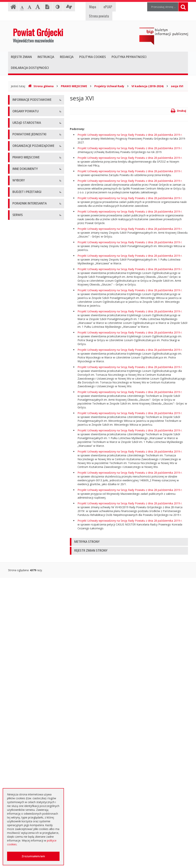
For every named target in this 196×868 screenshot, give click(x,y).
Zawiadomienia (22, 508)
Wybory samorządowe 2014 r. (31, 584)
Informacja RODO (24, 126)
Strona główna (41, 86)
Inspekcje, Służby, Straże (28, 286)
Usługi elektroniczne (25, 771)
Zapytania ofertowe (25, 691)
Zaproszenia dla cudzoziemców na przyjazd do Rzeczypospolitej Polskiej (34, 784)
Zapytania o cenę (23, 708)
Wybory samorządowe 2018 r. (31, 593)
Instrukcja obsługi (23, 109)
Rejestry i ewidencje (25, 500)
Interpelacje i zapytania (27, 555)
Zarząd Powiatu (22, 155)
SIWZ (16, 647)
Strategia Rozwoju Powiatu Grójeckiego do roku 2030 (29, 443)
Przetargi (18, 630)
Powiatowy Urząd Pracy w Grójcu (33, 277)
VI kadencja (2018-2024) (148, 86)
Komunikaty (20, 526)
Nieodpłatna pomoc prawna (30, 763)
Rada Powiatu (21, 146)
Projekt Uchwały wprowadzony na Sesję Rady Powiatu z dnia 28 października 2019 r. (130, 135)
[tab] (129, 542)
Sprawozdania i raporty (27, 465)
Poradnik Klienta (22, 745)
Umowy (17, 639)
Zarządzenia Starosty (26, 403)
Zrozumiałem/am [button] (33, 856)
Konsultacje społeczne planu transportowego (30, 536)
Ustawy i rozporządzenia (28, 474)
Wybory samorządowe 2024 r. (31, 601)
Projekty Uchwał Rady (109, 86)
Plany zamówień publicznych (30, 717)
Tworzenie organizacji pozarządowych (26, 346)
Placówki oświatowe (25, 230)
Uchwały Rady (21, 377)
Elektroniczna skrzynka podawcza (33, 754)
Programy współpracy (26, 306)
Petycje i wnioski (23, 547)
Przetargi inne (21, 699)
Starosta (18, 164)
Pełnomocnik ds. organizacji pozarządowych (30, 334)
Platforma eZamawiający (28, 622)
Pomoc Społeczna (24, 268)
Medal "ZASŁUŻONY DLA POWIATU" (28, 413)
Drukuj (178, 111)
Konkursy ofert (22, 323)
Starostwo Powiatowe (26, 192)
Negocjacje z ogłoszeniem (29, 682)
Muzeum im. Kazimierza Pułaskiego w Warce (34, 249)
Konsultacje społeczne (26, 314)
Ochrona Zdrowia (23, 260)
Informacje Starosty (25, 491)
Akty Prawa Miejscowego (28, 394)
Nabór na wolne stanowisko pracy (34, 210)
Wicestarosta (21, 172)
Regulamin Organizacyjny (28, 368)
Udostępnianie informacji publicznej (34, 118)
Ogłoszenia (19, 656)
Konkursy (18, 201)
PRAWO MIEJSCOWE (74, 86)
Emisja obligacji (22, 725)
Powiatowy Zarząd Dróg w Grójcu (33, 239)
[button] (129, 542)
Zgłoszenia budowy (24, 517)
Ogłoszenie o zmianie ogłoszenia (33, 673)
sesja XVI (177, 86)
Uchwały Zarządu (23, 385)
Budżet (17, 665)
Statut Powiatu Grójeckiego (29, 424)
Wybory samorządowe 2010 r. (31, 575)
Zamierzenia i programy (27, 482)
